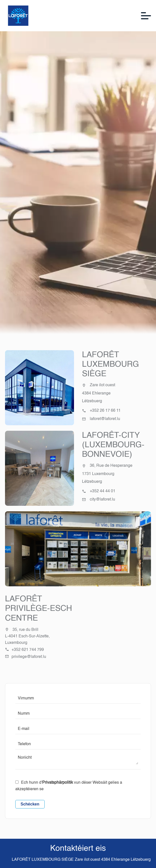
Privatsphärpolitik (58, 783)
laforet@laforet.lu (105, 419)
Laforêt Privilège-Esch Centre (38, 609)
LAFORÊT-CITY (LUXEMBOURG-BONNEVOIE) (113, 445)
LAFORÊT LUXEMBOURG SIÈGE (110, 365)
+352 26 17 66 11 (105, 411)
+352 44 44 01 (103, 491)
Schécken (30, 804)
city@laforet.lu (102, 500)
